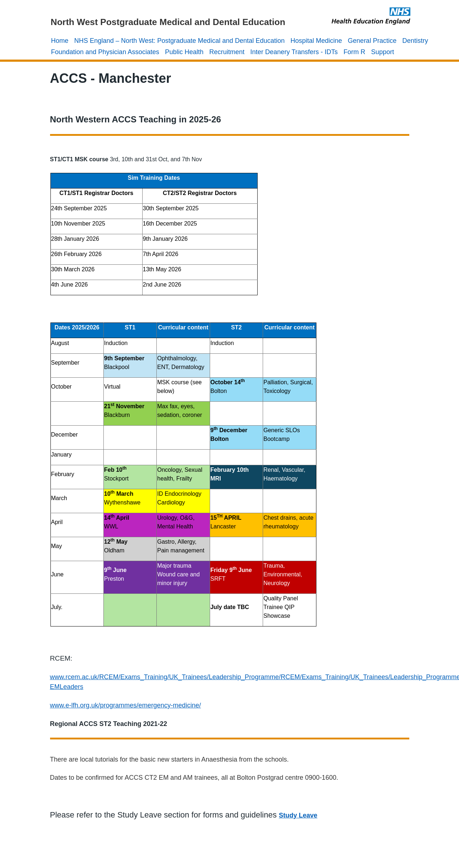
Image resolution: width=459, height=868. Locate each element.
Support (383, 52)
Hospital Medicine (316, 41)
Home (60, 41)
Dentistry (415, 41)
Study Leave (298, 815)
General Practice (372, 41)
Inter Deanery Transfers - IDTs (294, 52)
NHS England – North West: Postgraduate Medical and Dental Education (180, 41)
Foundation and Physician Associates (105, 52)
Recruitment (227, 52)
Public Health (184, 52)
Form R (355, 52)
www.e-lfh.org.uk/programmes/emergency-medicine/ (126, 705)
